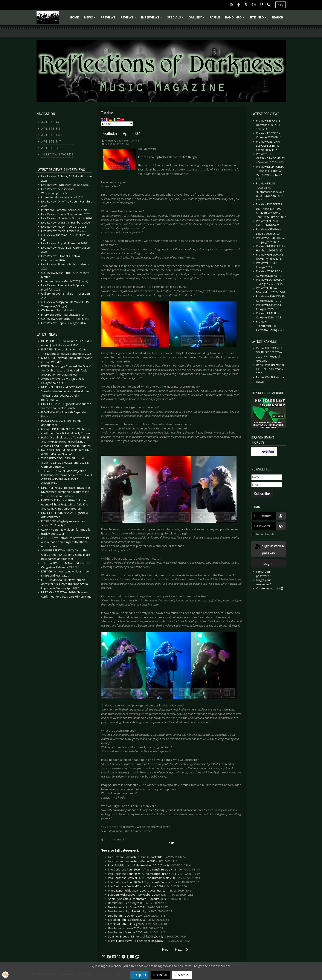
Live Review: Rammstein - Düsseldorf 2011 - (147, 857)
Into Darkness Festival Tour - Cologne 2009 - (147, 886)
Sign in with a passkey (269, 549)
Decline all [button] (160, 975)
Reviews (129, 19)
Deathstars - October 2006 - (137, 932)
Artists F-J (51, 129)
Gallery (197, 19)
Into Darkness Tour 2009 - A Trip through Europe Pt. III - (154, 869)
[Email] (267, 485)
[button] (104, 957)
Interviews (152, 19)
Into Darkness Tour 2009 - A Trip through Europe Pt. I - (153, 882)
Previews (108, 17)
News (90, 19)
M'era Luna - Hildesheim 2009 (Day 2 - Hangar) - (150, 890)
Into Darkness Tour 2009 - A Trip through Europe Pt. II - (154, 874)
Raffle (215, 17)
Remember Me (265, 534)
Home (74, 17)
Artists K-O (52, 135)
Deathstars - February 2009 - (137, 903)
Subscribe (262, 494)
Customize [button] (182, 975)
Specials (176, 19)
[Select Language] (117, 124)
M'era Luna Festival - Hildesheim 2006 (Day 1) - (149, 941)
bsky (281, 5)
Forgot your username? (263, 582)
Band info (235, 19)
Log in (268, 563)
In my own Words (57, 154)
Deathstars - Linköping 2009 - (138, 907)
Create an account (270, 588)
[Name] (267, 477)
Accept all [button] (139, 975)
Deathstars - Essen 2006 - (136, 928)
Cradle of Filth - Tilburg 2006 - (138, 924)
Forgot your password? (263, 574)
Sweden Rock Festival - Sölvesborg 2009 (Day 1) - (150, 895)
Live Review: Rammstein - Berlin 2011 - (144, 861)
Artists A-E (51, 122)
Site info (259, 19)
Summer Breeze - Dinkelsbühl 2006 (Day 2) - (147, 936)
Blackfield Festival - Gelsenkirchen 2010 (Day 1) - (150, 865)
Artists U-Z (51, 148)
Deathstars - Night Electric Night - (140, 911)
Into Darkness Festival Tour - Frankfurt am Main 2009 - (154, 878)
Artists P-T (51, 141)
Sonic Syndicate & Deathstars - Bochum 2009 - (149, 899)
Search (277, 17)
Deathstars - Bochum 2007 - (137, 916)
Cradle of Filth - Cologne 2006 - (139, 920)
